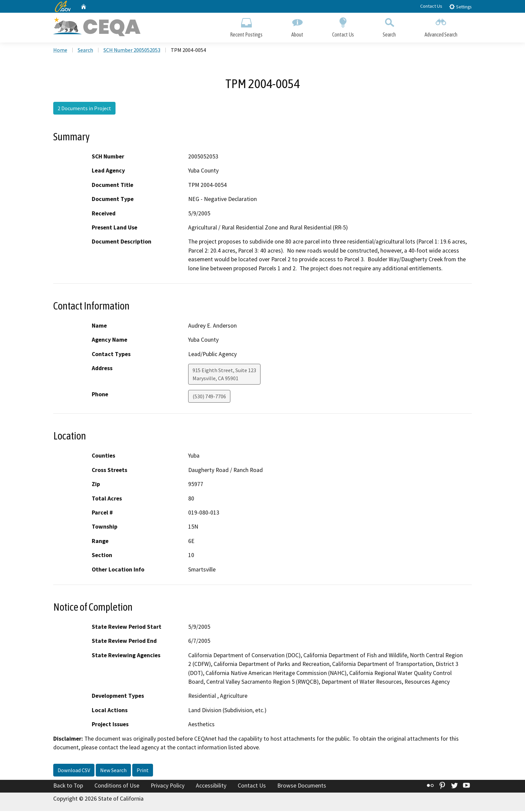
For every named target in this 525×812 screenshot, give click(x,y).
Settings (460, 7)
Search (389, 26)
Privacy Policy (168, 786)
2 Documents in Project (84, 109)
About (297, 26)
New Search (113, 771)
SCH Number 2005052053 (132, 51)
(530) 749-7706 (209, 397)
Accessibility (211, 786)
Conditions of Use (117, 786)
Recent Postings (246, 26)
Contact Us (431, 6)
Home (60, 51)
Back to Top (68, 786)
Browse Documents (302, 786)
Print (143, 771)
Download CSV (74, 771)
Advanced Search (441, 26)
